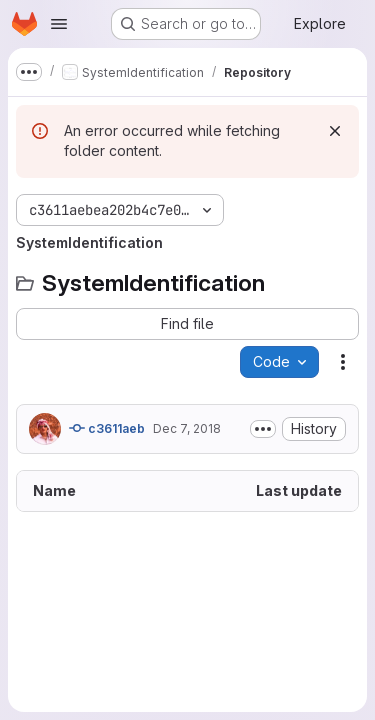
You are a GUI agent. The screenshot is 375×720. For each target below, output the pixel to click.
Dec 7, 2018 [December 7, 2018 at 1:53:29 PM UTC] (187, 428)
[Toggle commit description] (263, 429)
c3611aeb (107, 428)
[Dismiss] (335, 131)
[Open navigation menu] (59, 24)
